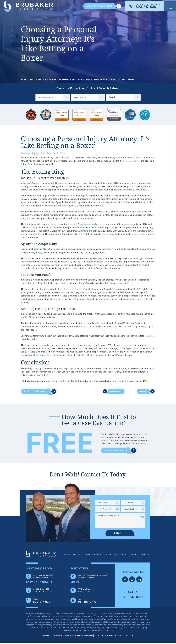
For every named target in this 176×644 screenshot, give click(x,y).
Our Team (74, 556)
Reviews (133, 556)
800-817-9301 (147, 7)
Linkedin (139, 580)
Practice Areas (91, 556)
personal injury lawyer (133, 161)
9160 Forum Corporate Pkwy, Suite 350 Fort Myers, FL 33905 (94, 578)
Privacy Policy (127, 637)
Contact (146, 556)
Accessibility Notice (105, 637)
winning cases (86, 224)
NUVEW (45, 637)
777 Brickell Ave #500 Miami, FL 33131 (87, 591)
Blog (123, 556)
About (62, 556)
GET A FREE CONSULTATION (99, 6)
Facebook (125, 580)
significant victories (75, 289)
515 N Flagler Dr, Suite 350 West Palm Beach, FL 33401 (45, 578)
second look (142, 234)
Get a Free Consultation (118, 451)
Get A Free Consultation (38, 392)
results (129, 224)
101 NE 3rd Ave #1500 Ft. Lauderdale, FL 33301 (43, 591)
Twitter (132, 580)
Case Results (110, 556)
